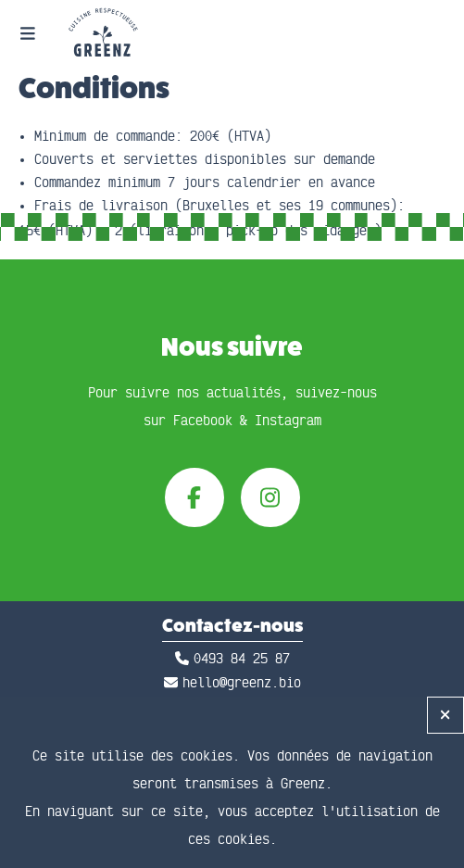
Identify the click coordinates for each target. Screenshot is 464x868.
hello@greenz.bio (242, 683)
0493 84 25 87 (242, 659)
